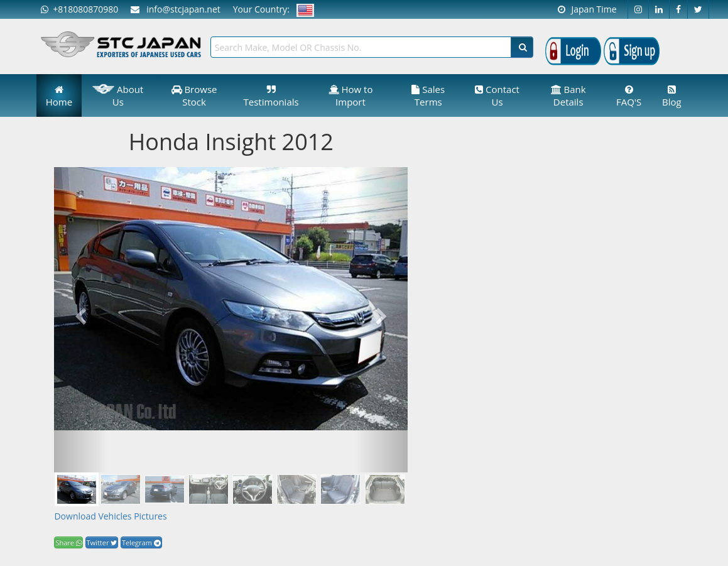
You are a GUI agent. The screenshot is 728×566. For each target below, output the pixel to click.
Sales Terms (428, 95)
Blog (672, 96)
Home (59, 96)
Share (68, 542)
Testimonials (271, 96)
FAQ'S (629, 96)
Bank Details (568, 95)
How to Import (351, 95)
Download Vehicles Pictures (110, 516)
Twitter (102, 542)
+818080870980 (79, 9)
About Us (118, 95)
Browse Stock (194, 95)
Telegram (141, 542)
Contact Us (497, 95)
